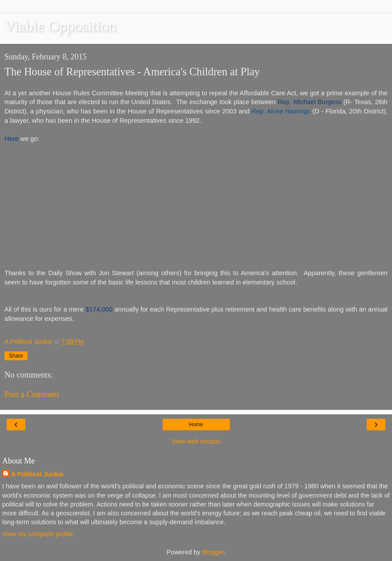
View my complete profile (38, 534)
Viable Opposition (60, 26)
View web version (196, 441)
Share (16, 356)
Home (196, 425)
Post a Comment (32, 394)
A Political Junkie (37, 474)
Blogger (213, 552)
